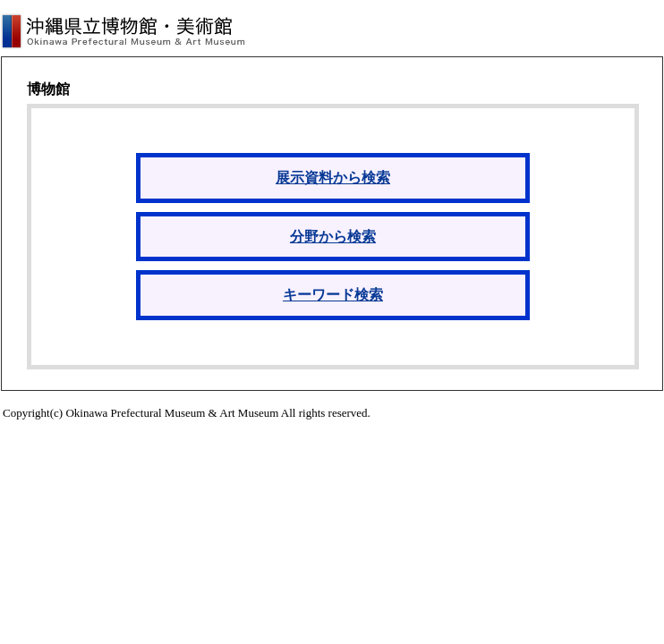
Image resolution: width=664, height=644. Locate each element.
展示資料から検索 (333, 178)
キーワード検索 (333, 295)
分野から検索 (333, 237)
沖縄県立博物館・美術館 (123, 31)
